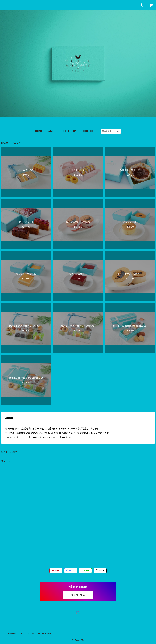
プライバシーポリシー (13, 634)
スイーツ (6, 461)
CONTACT (89, 131)
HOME (39, 131)
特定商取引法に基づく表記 (40, 634)
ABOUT (53, 131)
